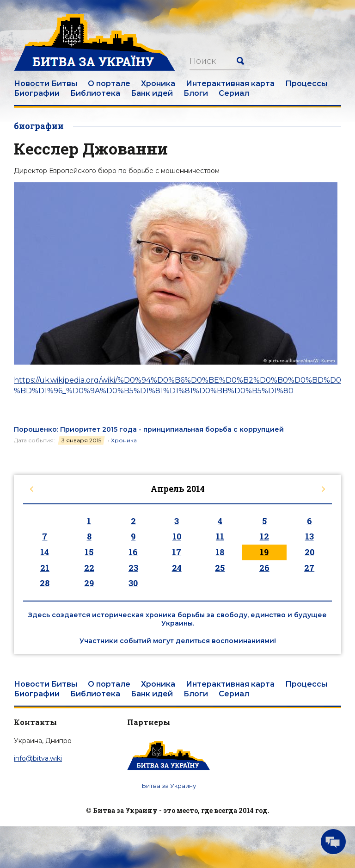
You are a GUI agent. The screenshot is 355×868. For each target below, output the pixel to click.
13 (309, 536)
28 (45, 583)
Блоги (196, 93)
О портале (109, 84)
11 (220, 536)
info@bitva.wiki (38, 758)
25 (220, 568)
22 (89, 568)
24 (177, 568)
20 (309, 552)
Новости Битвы (46, 84)
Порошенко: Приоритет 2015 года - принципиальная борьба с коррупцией (149, 429)
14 (45, 552)
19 (264, 552)
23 (133, 568)
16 (133, 552)
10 (177, 536)
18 (220, 552)
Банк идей (152, 93)
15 (89, 552)
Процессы (306, 84)
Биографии (37, 93)
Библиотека (95, 93)
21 (45, 568)
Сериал (234, 93)
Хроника (158, 84)
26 (264, 568)
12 (264, 536)
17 (177, 552)
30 (133, 583)
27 (309, 568)
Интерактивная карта (230, 84)
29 (89, 583)
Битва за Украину (169, 786)
